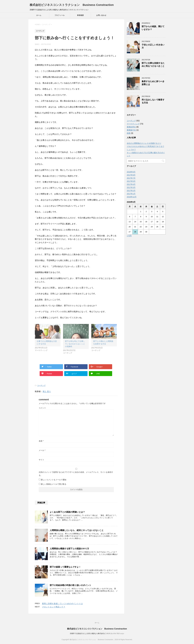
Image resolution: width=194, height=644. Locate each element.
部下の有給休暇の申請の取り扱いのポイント (70, 585)
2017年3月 (131, 187)
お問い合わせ (101, 15)
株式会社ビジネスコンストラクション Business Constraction (72, 5)
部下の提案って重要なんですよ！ (65, 567)
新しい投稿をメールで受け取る (54, 484)
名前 (41, 441)
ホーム (39, 15)
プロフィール (60, 15)
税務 (129, 133)
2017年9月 (131, 175)
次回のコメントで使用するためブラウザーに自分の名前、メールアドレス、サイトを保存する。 (76, 474)
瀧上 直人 (47, 391)
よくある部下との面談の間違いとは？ (67, 512)
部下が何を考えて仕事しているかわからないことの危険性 (75, 344)
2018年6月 (131, 172)
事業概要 (80, 15)
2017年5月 (131, 181)
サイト (41, 460)
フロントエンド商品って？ (54, 607)
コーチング (41, 385)
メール (42, 450)
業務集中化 (131, 130)
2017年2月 (131, 191)
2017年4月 (131, 184)
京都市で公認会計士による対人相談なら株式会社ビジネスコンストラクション (97, 633)
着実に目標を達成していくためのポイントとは (62, 604)
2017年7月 (131, 178)
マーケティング (133, 124)
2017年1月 (131, 194)
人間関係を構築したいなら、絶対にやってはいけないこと (77, 530)
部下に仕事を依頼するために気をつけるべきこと (153, 65)
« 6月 (129, 236)
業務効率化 (131, 127)
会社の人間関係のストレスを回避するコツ (144, 143)
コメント (42, 408)
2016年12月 (132, 197)
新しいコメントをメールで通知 (54, 480)
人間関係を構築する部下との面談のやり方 (69, 549)
